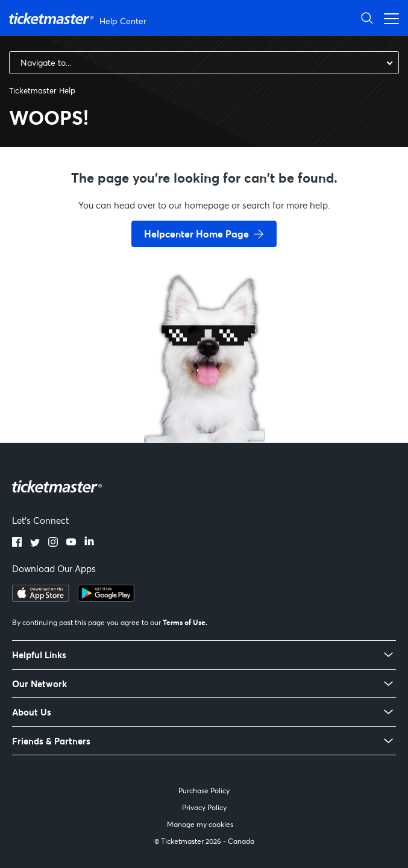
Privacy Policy (204, 807)
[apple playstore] (41, 598)
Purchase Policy (204, 791)
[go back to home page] (204, 400)
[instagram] (53, 543)
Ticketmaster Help (42, 90)
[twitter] (35, 543)
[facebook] (17, 543)
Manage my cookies (200, 824)
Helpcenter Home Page (196, 234)
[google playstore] (106, 598)
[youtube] (71, 543)
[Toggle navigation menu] (388, 18)
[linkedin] (89, 543)
